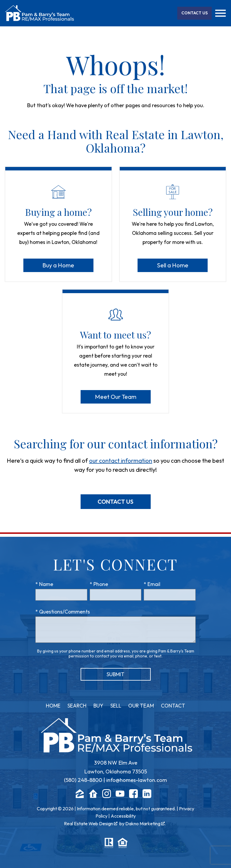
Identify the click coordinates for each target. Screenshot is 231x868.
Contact (173, 706)
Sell (116, 706)
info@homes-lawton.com (137, 780)
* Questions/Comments (63, 612)
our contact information (121, 461)
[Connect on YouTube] (120, 796)
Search (77, 706)
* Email (152, 584)
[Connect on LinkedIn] (147, 796)
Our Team (141, 706)
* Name (44, 584)
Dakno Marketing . (146, 823)
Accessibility (123, 816)
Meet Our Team (116, 397)
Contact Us (115, 502)
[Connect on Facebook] (133, 796)
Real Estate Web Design (91, 823)
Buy (98, 706)
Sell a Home (173, 265)
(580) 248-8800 (83, 780)
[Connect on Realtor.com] (93, 796)
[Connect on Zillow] (80, 796)
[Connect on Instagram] (107, 796)
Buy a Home (58, 265)
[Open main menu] (220, 13)
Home (53, 706)
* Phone (99, 584)
